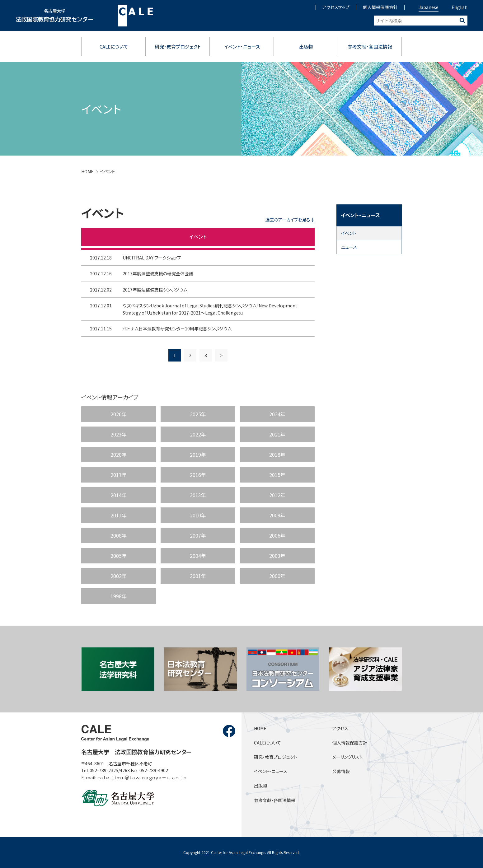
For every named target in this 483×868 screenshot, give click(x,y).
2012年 (277, 495)
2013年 (198, 495)
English (460, 7)
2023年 (119, 434)
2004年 (198, 556)
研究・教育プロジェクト (178, 47)
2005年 (119, 556)
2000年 (277, 576)
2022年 (198, 434)
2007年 (198, 535)
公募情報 (341, 771)
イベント (108, 171)
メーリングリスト (347, 757)
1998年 (119, 596)
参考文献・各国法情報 (370, 47)
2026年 (119, 414)
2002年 (119, 576)
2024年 (277, 414)
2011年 (119, 515)
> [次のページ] (221, 363)
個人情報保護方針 (380, 7)
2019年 (198, 455)
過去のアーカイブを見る (288, 220)
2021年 (277, 434)
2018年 (277, 455)
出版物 (306, 47)
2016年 (198, 475)
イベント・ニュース (242, 47)
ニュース (349, 247)
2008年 (119, 535)
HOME (87, 171)
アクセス (340, 728)
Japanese (429, 7)
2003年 (277, 556)
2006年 (277, 535)
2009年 (277, 515)
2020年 (119, 455)
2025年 (198, 414)
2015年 (277, 475)
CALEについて (114, 47)
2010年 (198, 515)
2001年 (198, 576)
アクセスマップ (336, 7)
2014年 (119, 495)
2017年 (119, 475)
